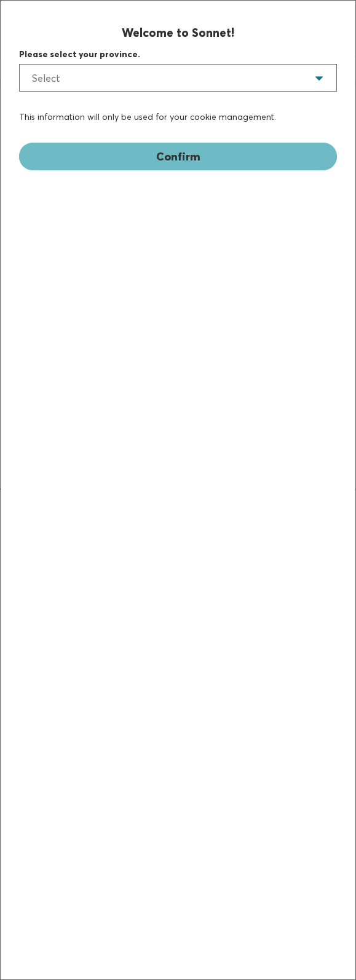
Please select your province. (80, 54)
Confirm (178, 156)
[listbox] (178, 78)
